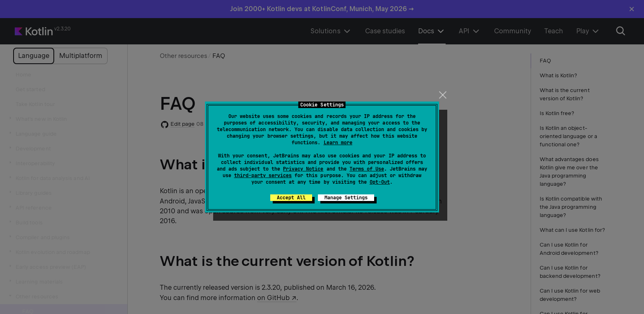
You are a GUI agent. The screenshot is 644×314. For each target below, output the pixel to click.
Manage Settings (346, 198)
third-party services (263, 175)
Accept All (291, 198)
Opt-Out (380, 182)
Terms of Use (367, 169)
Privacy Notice (303, 169)
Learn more (338, 143)
